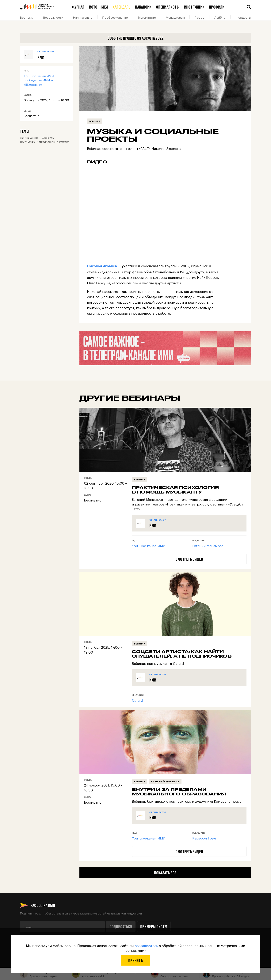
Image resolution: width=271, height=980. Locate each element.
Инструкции (194, 7)
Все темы (27, 17)
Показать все (165, 873)
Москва (64, 142)
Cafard (137, 700)
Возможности (53, 17)
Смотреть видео (189, 559)
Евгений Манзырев (208, 545)
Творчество (28, 142)
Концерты (244, 17)
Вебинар (95, 121)
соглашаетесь (146, 945)
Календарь (122, 7)
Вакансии (143, 7)
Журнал (78, 7)
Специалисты (168, 7)
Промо (199, 17)
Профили (217, 7)
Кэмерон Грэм (204, 838)
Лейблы (220, 17)
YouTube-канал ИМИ (39, 75)
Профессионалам (115, 17)
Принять (135, 960)
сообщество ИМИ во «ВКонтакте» (39, 82)
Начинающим (83, 17)
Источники (99, 7)
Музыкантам (147, 17)
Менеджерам (175, 17)
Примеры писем (154, 926)
